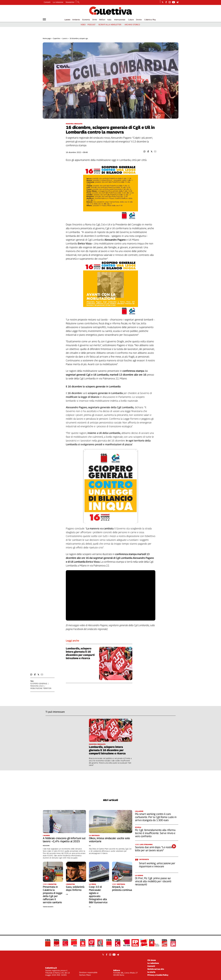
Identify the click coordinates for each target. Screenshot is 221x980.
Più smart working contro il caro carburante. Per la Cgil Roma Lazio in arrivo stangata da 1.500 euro (156, 817)
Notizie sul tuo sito (156, 969)
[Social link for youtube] (174, 2)
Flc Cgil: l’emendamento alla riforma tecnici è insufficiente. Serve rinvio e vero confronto (155, 833)
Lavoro (67, 20)
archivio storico (132, 25)
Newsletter (70, 2)
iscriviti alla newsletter (110, 25)
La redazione (58, 2)
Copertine (56, 38)
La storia (151, 972)
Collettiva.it (51, 968)
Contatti (47, 2)
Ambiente (76, 20)
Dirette (139, 20)
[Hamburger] (44, 19)
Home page (47, 38)
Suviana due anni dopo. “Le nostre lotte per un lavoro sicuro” (154, 849)
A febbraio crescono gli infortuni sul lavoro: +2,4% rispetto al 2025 (64, 840)
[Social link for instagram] (170, 2)
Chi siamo (152, 960)
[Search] (78, 2)
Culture (131, 20)
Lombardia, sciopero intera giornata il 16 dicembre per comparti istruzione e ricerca (80, 653)
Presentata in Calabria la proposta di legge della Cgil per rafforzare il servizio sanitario (53, 895)
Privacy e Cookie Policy (158, 975)
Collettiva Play (150, 20)
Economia (86, 20)
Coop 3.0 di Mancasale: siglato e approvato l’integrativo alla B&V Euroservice (98, 895)
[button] (145, 152)
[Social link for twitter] (163, 2)
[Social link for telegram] (177, 2)
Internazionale (120, 20)
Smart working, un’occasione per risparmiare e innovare (157, 865)
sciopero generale (39, 683)
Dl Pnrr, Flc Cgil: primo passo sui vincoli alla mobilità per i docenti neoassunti (153, 881)
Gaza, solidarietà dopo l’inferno (75, 888)
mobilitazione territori (41, 688)
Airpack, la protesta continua (122, 888)
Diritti (95, 20)
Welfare (102, 20)
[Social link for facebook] (166, 2)
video (83, 25)
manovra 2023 (37, 686)
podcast (91, 25)
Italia (109, 20)
